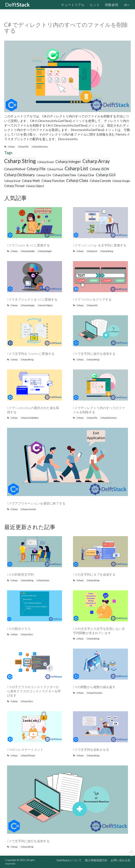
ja (126, 4)
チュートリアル (73, 4)
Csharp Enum (46, 162)
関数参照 (112, 4)
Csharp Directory (40, 147)
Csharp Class (77, 180)
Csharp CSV (44, 175)
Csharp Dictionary (20, 175)
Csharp (11, 147)
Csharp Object (35, 186)
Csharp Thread (14, 186)
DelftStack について (69, 860)
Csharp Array (96, 161)
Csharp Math (31, 181)
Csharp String (20, 161)
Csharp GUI (106, 175)
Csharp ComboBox (30, 418)
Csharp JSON (99, 169)
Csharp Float (55, 169)
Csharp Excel (12, 181)
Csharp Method (15, 169)
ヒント (95, 4)
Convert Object (45, 305)
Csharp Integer (68, 162)
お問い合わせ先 (121, 860)
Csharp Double (28, 251)
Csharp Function (53, 181)
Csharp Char (86, 175)
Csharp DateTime (64, 175)
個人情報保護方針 (96, 860)
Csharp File (23, 147)
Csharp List (76, 168)
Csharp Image (121, 181)
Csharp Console (100, 181)
